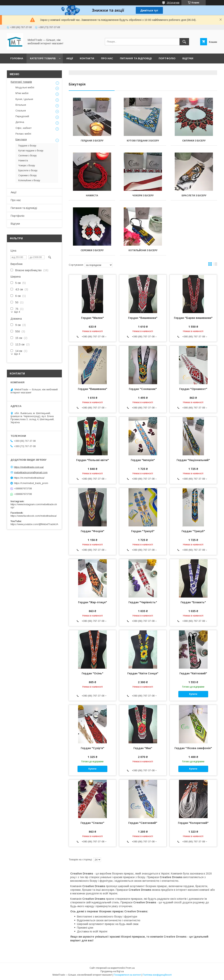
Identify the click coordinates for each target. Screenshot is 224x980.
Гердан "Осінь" (93, 673)
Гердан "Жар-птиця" (93, 602)
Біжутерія (21, 139)
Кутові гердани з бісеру (143, 141)
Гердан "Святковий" (143, 823)
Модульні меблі (25, 87)
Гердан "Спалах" (92, 823)
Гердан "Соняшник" (143, 389)
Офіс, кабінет (23, 128)
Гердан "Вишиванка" (143, 318)
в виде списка (215, 265)
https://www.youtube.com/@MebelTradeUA (34, 524)
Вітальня (21, 105)
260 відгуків (173, 3)
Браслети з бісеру (194, 196)
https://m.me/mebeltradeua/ (29, 478)
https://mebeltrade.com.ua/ (29, 467)
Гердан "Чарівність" (143, 602)
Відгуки (188, 58)
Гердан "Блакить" (193, 602)
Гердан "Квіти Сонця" (143, 673)
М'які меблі (22, 93)
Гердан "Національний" (193, 460)
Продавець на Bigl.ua (112, 971)
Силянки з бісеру (194, 141)
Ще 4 (17, 312)
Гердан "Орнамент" (193, 389)
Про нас (107, 58)
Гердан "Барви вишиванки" (193, 318)
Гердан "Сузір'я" (93, 748)
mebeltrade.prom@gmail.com (31, 472)
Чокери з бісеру (143, 196)
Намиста (92, 196)
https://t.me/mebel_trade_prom (31, 483)
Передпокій (22, 116)
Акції (70, 58)
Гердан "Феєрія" (93, 531)
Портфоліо (167, 58)
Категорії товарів (43, 58)
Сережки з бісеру (92, 250)
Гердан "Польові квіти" (93, 460)
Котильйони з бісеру (143, 250)
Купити (193, 694)
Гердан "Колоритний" (193, 823)
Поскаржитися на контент (127, 975)
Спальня (21, 111)
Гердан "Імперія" (143, 460)
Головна (17, 58)
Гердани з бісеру (92, 141)
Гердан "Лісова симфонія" (193, 748)
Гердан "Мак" (143, 748)
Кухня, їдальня (24, 99)
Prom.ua (130, 968)
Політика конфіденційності (157, 975)
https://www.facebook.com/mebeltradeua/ (34, 516)
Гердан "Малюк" (93, 318)
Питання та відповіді (136, 58)
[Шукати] (184, 42)
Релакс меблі (23, 134)
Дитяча (20, 122)
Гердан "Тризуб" (143, 531)
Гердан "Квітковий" (193, 673)
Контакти (87, 58)
